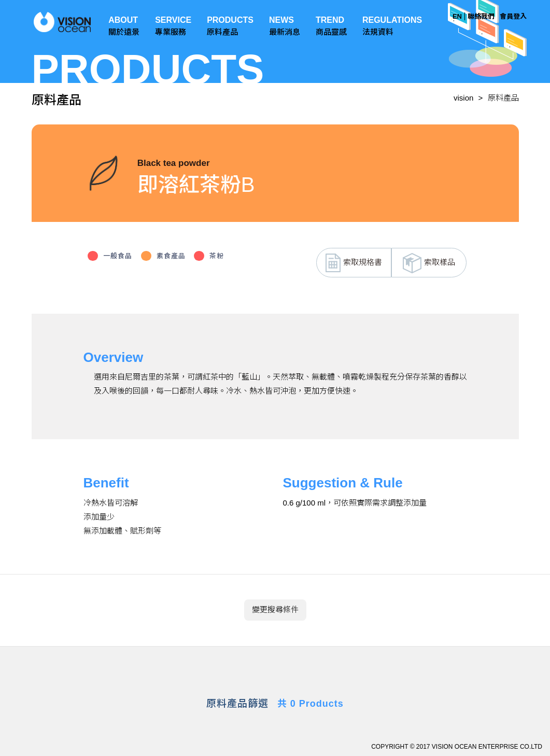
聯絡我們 (481, 16)
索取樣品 (429, 263)
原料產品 (503, 98)
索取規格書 (354, 263)
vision (463, 98)
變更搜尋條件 (275, 610)
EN (457, 16)
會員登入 (513, 16)
